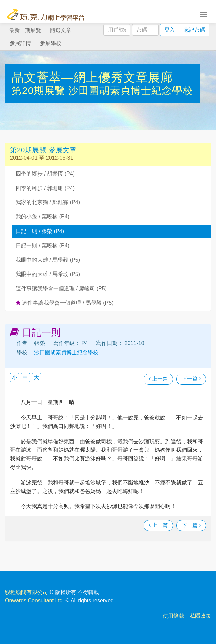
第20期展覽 (40, 90)
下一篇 (191, 379)
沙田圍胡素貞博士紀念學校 (131, 90)
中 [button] (25, 377)
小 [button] (15, 377)
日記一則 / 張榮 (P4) (40, 231)
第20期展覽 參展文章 (43, 150)
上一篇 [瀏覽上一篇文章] (158, 379)
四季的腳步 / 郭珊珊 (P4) (45, 188)
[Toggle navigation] (203, 14)
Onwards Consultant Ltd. (34, 601)
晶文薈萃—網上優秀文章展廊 (92, 77)
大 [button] (37, 377)
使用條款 (173, 616)
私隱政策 (200, 616)
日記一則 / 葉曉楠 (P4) (43, 245)
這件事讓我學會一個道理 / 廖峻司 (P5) (61, 288)
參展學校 (51, 43)
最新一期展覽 (25, 30)
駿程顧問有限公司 (26, 592)
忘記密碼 (194, 30)
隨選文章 (61, 30)
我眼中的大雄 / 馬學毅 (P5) (48, 260)
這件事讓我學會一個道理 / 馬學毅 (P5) (64, 303)
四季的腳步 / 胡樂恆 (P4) (45, 174)
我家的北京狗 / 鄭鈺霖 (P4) (48, 202)
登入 (170, 30)
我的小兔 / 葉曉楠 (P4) (43, 217)
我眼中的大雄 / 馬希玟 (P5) (48, 274)
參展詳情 (20, 43)
